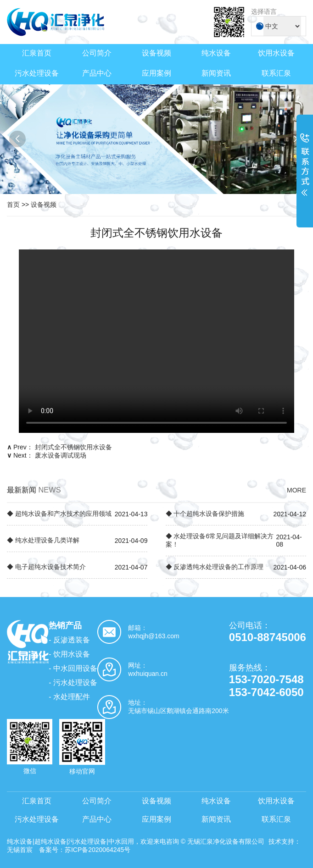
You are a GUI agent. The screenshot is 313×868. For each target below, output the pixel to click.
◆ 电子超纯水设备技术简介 (46, 567)
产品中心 (97, 73)
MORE (296, 490)
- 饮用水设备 (69, 654)
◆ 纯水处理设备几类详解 (43, 540)
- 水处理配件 (69, 697)
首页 (13, 205)
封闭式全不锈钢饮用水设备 (73, 447)
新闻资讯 (216, 73)
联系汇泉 (276, 73)
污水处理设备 (37, 73)
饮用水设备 (276, 53)
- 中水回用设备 (73, 668)
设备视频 (156, 53)
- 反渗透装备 (69, 640)
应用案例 (156, 73)
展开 (305, 171)
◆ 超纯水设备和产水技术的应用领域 (59, 514)
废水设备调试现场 (61, 455)
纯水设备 (216, 53)
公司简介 (97, 53)
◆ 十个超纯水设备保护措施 (205, 514)
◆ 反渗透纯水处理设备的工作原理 (215, 567)
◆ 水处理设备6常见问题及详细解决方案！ (220, 540)
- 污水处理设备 (73, 683)
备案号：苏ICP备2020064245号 (85, 850)
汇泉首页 (37, 53)
